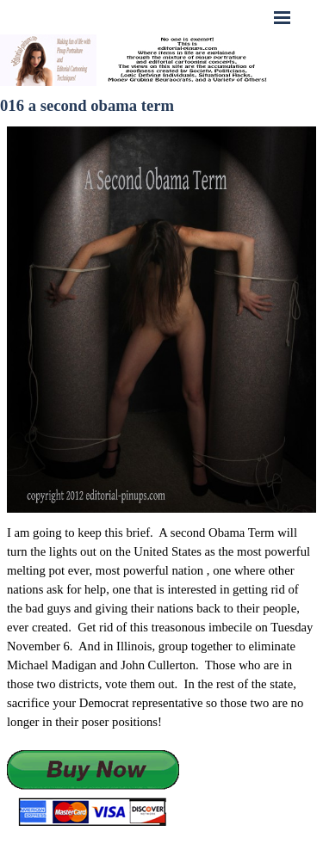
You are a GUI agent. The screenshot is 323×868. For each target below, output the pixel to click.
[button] (93, 789)
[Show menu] (283, 17)
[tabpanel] (161, 676)
